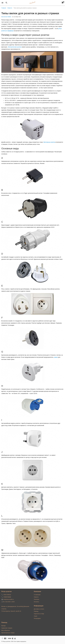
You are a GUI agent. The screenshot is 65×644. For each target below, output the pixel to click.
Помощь (36, 611)
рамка (56, 357)
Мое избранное (6, 630)
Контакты (36, 602)
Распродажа (37, 618)
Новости (36, 597)
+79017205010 (7, 595)
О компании (37, 595)
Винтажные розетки (49, 142)
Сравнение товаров (7, 628)
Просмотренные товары (8, 633)
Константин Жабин (6, 17)
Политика (37, 599)
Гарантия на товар (39, 614)
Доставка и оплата (39, 609)
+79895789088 (7, 597)
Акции (36, 616)
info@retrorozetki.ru (9, 599)
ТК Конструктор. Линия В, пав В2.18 (11, 611)
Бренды (3, 626)
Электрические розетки (15, 47)
